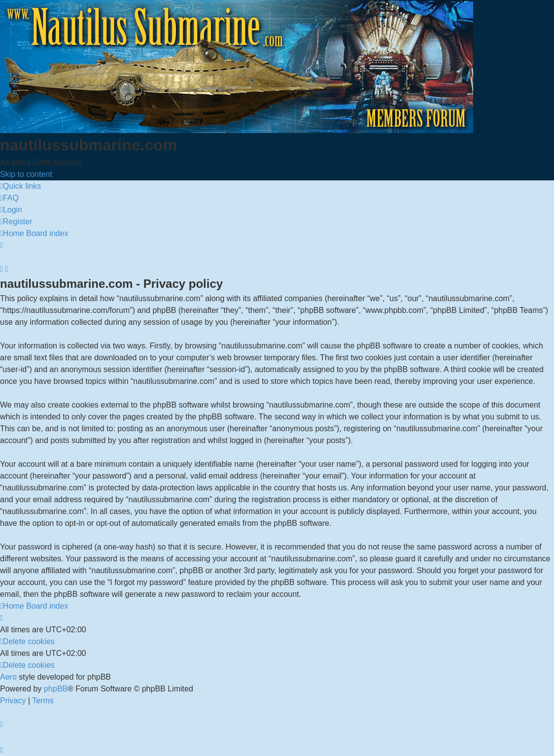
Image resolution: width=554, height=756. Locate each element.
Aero (8, 677)
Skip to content (26, 174)
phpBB (56, 689)
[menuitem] (9, 198)
